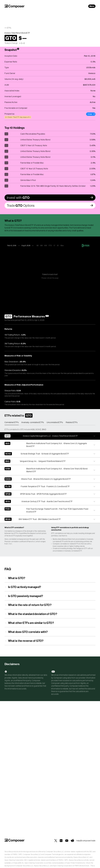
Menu (92, 6)
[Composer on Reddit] (72, 841)
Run (86, 246)
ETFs (9, 28)
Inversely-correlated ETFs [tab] (33, 422)
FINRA (15, 854)
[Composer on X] (56, 841)
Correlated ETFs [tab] (12, 422)
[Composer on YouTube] (67, 841)
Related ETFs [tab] (72, 422)
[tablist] (50, 422)
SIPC (20, 854)
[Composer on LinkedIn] (61, 841)
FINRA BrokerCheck (82, 866)
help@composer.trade (86, 841)
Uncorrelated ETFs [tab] (55, 422)
